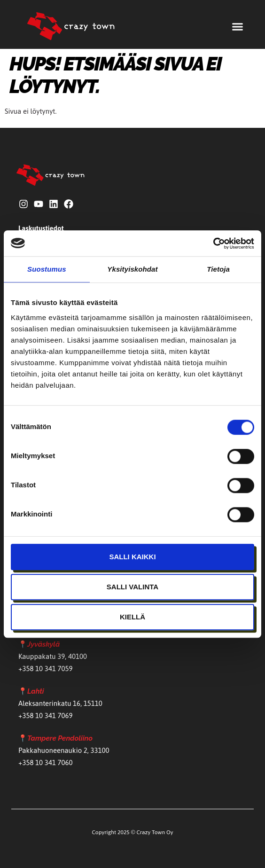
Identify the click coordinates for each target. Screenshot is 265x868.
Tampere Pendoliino (60, 738)
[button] (238, 27)
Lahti (36, 691)
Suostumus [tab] (47, 269)
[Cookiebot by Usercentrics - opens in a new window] (213, 243)
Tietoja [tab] (218, 269)
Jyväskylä (43, 644)
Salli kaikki (132, 557)
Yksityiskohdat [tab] (132, 269)
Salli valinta (132, 587)
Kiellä (132, 617)
